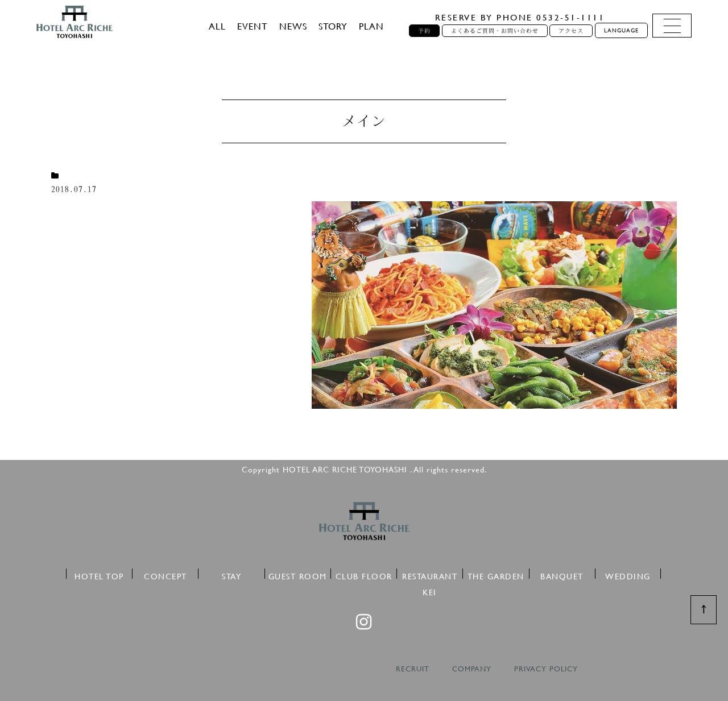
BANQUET (562, 575)
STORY (333, 26)
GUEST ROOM (298, 575)
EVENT (253, 26)
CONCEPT (166, 575)
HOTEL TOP (99, 575)
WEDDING (628, 575)
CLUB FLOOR (364, 575)
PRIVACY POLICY (546, 669)
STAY (231, 575)
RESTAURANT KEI (430, 575)
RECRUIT (413, 669)
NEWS (293, 26)
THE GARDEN (496, 575)
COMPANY (472, 669)
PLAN (371, 26)
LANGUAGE (621, 30)
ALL (217, 26)
